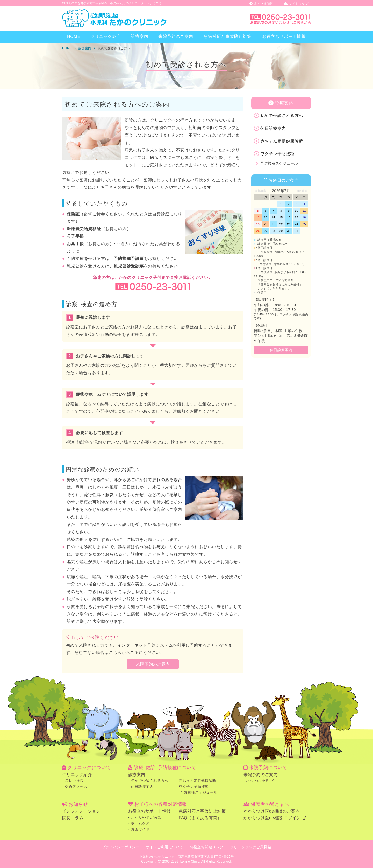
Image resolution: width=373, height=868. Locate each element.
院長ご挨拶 (74, 781)
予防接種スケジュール (279, 163)
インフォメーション (81, 811)
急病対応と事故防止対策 (228, 36)
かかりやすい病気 (146, 817)
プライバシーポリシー (121, 847)
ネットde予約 (258, 781)
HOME (74, 36)
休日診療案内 (273, 128)
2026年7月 (281, 191)
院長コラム (73, 818)
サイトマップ (296, 4)
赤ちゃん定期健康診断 (282, 141)
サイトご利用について (165, 847)
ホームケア (140, 823)
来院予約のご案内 (176, 36)
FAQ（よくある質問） (200, 818)
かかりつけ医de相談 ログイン (272, 818)
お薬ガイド (140, 829)
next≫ (302, 191)
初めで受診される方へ (282, 115)
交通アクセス (76, 787)
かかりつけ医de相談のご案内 (272, 811)
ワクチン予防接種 (277, 154)
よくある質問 (261, 4)
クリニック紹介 (106, 36)
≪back (260, 191)
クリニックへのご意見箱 (251, 847)
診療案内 (139, 36)
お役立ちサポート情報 (284, 36)
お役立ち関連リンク (206, 847)
